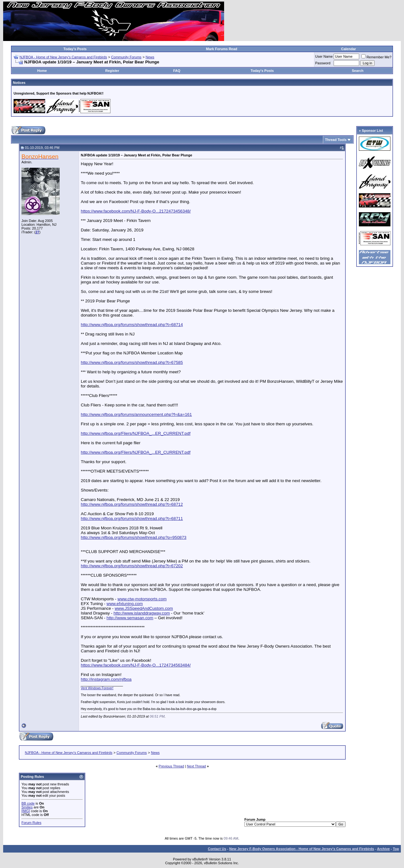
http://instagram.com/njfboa (106, 679)
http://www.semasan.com (130, 618)
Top (396, 849)
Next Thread (196, 766)
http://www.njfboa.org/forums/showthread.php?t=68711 (132, 518)
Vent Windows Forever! (97, 688)
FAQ (177, 71)
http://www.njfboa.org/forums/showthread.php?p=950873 (134, 537)
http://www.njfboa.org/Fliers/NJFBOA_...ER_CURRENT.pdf (136, 433)
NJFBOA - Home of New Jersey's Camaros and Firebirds (63, 57)
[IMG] (26, 811)
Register (112, 71)
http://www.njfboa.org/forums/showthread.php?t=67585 (132, 362)
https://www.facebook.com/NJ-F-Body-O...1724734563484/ (136, 665)
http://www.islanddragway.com (142, 613)
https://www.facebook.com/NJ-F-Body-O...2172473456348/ (136, 211)
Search (358, 71)
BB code (28, 803)
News (150, 57)
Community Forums (126, 57)
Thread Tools (336, 140)
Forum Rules (31, 823)
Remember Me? (376, 57)
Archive (383, 849)
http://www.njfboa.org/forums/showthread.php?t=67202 (132, 566)
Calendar (349, 49)
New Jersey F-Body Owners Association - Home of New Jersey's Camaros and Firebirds (302, 849)
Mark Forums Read (222, 49)
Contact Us (217, 849)
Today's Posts (75, 49)
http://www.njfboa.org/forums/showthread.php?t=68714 (132, 325)
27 (37, 232)
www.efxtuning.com (125, 604)
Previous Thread (172, 766)
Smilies (27, 807)
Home (42, 71)
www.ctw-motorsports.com (142, 599)
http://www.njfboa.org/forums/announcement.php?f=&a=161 (136, 414)
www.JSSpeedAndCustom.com (144, 608)
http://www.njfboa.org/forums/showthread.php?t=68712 (132, 504)
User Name (324, 56)
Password (323, 63)
